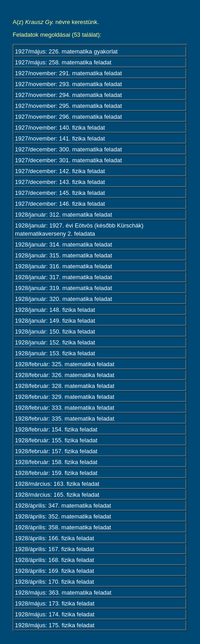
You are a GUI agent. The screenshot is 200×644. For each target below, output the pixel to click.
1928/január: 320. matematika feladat (64, 299)
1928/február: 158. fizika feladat (56, 462)
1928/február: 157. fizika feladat (56, 451)
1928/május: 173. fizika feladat (55, 603)
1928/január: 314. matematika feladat (64, 245)
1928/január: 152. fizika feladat (55, 342)
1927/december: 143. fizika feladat (60, 182)
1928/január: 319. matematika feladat (64, 288)
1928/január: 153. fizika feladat (55, 353)
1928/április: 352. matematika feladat (63, 516)
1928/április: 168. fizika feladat (55, 560)
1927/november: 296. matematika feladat (68, 117)
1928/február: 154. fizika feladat (56, 429)
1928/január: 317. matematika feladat (64, 277)
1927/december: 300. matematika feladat (68, 149)
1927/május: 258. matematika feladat (63, 62)
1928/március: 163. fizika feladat (57, 484)
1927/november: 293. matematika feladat (68, 84)
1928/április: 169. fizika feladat (55, 571)
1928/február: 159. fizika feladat (56, 473)
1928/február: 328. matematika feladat (65, 386)
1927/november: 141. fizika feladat (60, 138)
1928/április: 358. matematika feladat (63, 527)
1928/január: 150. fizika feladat (55, 332)
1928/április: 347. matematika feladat (63, 506)
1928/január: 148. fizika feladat (55, 310)
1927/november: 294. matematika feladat (68, 95)
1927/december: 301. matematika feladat (68, 160)
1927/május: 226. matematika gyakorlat (66, 51)
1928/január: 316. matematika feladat (64, 266)
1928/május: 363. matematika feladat (63, 593)
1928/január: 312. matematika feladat (64, 215)
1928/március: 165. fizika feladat (57, 495)
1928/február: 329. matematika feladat (65, 397)
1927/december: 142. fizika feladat (60, 171)
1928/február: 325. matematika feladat (65, 364)
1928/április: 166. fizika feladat (55, 538)
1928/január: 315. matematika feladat (64, 255)
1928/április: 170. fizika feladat (55, 582)
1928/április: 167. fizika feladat (55, 549)
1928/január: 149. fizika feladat (55, 321)
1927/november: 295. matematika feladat (68, 106)
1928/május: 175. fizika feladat (55, 625)
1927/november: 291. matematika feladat (68, 73)
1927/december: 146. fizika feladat (60, 204)
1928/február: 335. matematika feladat (65, 419)
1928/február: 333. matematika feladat (65, 408)
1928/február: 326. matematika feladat (65, 375)
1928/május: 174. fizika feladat (55, 614)
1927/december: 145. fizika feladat (60, 193)
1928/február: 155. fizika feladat (56, 440)
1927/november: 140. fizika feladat (60, 128)
